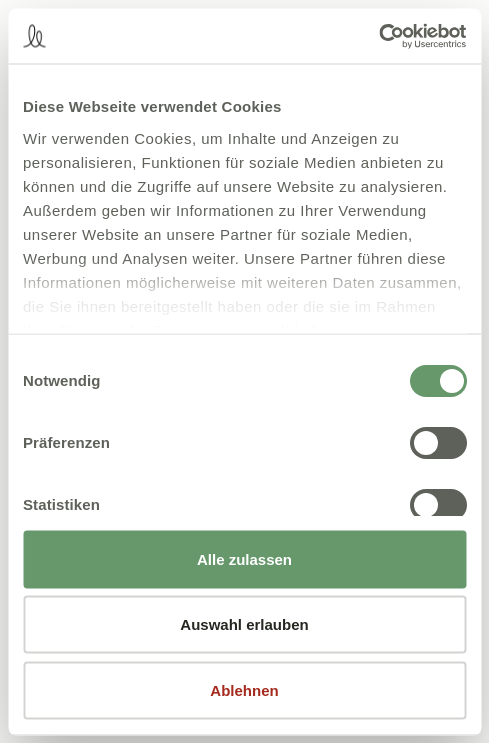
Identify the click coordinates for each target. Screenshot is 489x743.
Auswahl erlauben (244, 624)
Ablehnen (244, 689)
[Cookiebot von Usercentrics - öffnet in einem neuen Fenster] (378, 36)
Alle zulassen (244, 558)
